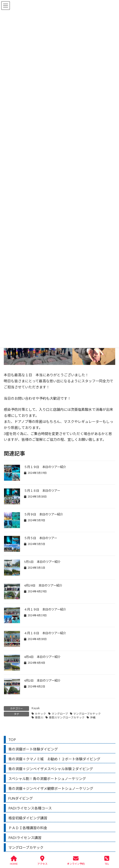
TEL (107, 860)
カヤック (40, 714)
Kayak (36, 708)
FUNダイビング (21, 798)
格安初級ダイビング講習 (28, 818)
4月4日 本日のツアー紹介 (42, 657)
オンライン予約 (76, 860)
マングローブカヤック (87, 714)
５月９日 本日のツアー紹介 (44, 514)
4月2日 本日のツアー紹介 (42, 681)
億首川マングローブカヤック (67, 717)
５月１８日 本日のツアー (42, 491)
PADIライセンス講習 (25, 838)
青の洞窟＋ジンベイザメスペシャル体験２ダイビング (51, 769)
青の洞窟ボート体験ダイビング (33, 749)
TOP (12, 740)
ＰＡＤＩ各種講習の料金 (28, 828)
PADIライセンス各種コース (30, 808)
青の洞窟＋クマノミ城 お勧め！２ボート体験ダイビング (54, 759)
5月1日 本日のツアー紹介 (42, 562)
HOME (14, 860)
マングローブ (60, 714)
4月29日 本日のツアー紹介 (43, 585)
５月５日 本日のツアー (41, 538)
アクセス (42, 860)
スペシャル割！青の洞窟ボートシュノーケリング (47, 779)
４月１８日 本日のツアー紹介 (45, 633)
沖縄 (93, 717)
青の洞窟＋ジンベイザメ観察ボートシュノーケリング (51, 788)
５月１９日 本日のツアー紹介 (45, 467)
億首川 (39, 717)
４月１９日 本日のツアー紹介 (45, 609)
